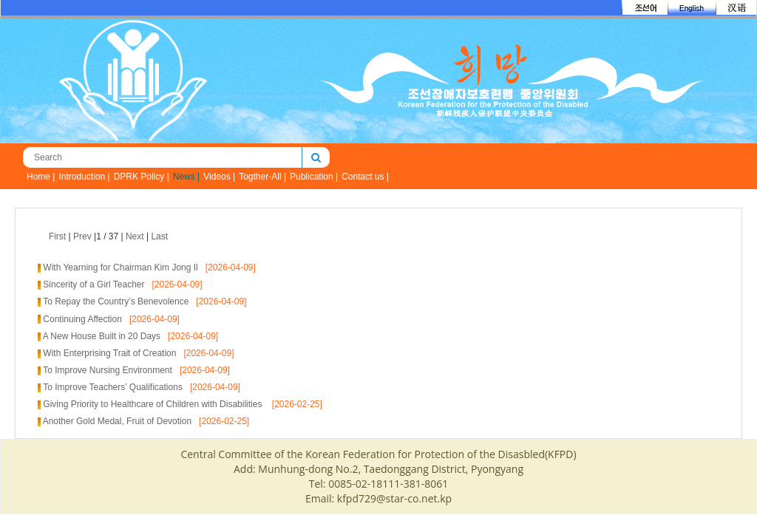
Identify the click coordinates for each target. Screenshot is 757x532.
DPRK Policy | (142, 177)
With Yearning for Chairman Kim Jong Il (120, 267)
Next (135, 236)
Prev (82, 236)
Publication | (314, 177)
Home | (41, 177)
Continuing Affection (82, 319)
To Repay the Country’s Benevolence (116, 301)
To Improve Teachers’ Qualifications (113, 387)
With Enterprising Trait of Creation (109, 353)
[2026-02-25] (293, 404)
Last (159, 236)
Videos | (219, 177)
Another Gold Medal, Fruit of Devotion (117, 421)
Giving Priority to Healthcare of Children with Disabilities (153, 404)
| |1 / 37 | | (108, 236)
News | (186, 177)
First (57, 236)
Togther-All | (262, 177)
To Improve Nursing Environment (108, 370)
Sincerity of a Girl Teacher (94, 284)
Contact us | (365, 177)
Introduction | (84, 177)
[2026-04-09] (227, 267)
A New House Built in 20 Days (102, 336)
